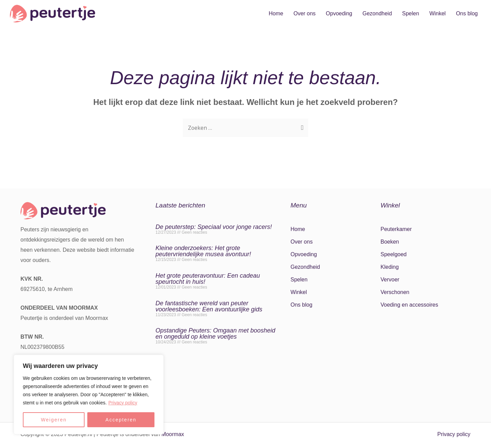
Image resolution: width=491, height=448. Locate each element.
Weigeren (54, 420)
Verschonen (395, 292)
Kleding (390, 267)
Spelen (411, 13)
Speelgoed (394, 254)
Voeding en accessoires (409, 305)
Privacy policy (123, 403)
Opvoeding (339, 13)
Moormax (173, 434)
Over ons (305, 13)
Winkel (437, 13)
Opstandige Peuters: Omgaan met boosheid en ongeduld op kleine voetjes (215, 334)
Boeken (390, 242)
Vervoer (390, 280)
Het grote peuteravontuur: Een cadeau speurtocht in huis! (208, 279)
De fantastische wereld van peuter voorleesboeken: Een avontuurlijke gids (209, 306)
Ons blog (467, 13)
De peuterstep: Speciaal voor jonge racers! (214, 227)
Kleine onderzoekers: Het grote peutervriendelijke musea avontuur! (203, 251)
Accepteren (121, 420)
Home (276, 13)
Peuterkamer (396, 229)
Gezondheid (377, 13)
